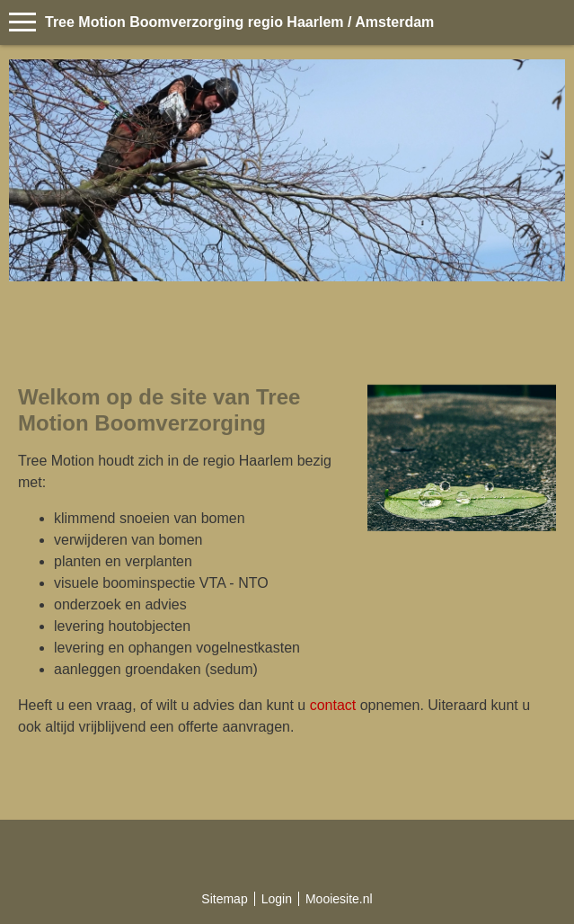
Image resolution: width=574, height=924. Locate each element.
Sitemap (224, 899)
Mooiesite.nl (339, 899)
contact (333, 705)
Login (277, 899)
